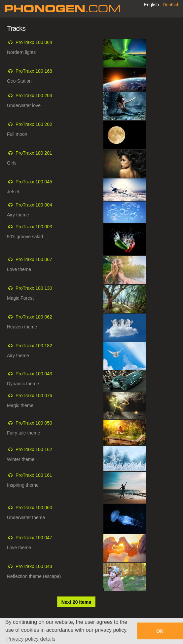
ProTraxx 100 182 (34, 346)
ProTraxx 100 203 (34, 95)
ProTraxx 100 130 (34, 288)
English (151, 5)
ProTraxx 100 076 (34, 396)
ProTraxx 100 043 (34, 374)
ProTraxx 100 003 (34, 227)
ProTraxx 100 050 (34, 423)
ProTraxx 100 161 (34, 475)
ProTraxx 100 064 (34, 42)
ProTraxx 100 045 (34, 182)
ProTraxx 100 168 (34, 71)
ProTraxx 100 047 (34, 538)
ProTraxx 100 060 (34, 508)
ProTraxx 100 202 (34, 124)
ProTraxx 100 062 (34, 317)
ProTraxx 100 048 (34, 566)
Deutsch (171, 5)
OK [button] (160, 631)
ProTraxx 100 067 (34, 259)
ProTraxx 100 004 (34, 205)
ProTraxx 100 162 (34, 449)
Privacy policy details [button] (31, 639)
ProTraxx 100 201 (34, 153)
